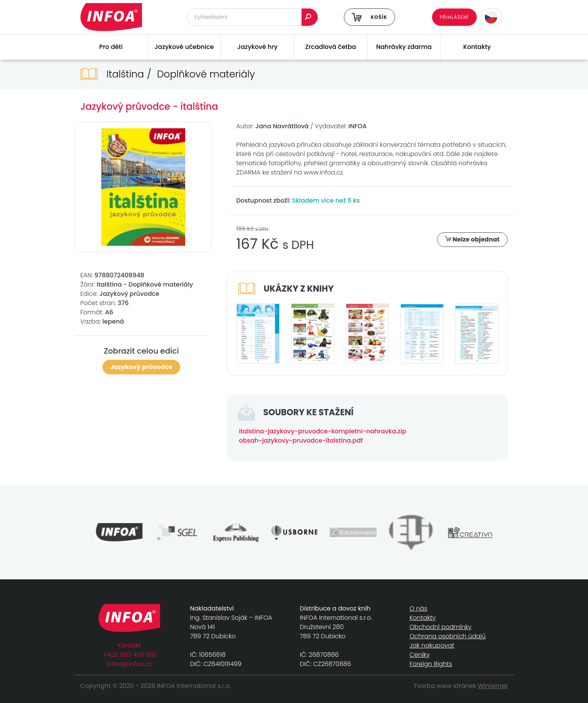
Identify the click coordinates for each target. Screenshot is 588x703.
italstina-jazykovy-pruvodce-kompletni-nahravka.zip (323, 431)
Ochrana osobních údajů (448, 636)
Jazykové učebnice (184, 47)
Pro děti (111, 47)
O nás (419, 608)
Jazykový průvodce (142, 367)
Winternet (493, 686)
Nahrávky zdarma (404, 47)
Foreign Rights (431, 664)
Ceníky (420, 655)
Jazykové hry (257, 47)
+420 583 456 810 (129, 655)
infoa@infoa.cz (129, 664)
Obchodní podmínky (441, 627)
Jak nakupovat (432, 645)
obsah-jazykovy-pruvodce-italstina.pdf (301, 440)
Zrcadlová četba (331, 47)
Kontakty (477, 47)
